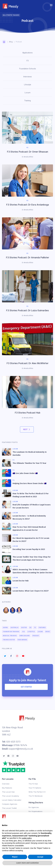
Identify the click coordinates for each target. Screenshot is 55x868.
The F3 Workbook (36, 796)
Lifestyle (31, 632)
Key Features (7, 788)
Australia (15, 628)
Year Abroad (22, 640)
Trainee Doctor (9, 640)
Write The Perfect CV (37, 792)
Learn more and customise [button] (27, 863)
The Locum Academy (10, 796)
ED (30, 628)
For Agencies (34, 807)
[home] (11, 5)
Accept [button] (40, 857)
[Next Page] (27, 429)
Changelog (14, 812)
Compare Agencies (10, 804)
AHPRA (5, 628)
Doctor (24, 628)
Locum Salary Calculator (12, 800)
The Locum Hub (8, 792)
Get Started (26, 687)
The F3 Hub (33, 784)
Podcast (36, 636)
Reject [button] (15, 857)
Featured (42, 628)
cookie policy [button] (27, 838)
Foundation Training (11, 632)
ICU (24, 632)
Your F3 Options (35, 788)
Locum (40, 632)
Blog (11, 42)
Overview (6, 784)
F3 (35, 628)
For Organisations (35, 811)
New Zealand (25, 636)
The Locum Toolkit (9, 808)
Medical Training (10, 636)
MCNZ (48, 632)
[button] (51, 5)
